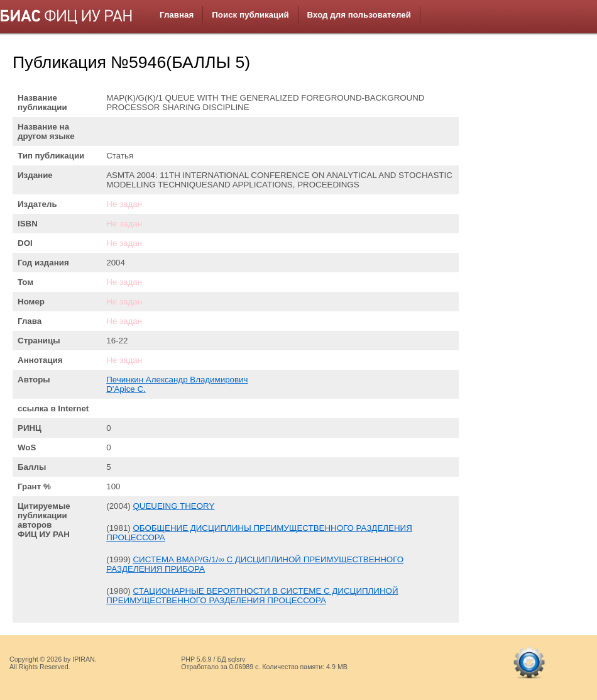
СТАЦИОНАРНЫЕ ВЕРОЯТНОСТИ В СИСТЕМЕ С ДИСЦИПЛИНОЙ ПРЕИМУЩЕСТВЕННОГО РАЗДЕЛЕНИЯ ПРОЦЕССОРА (252, 596)
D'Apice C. (126, 389)
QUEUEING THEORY (173, 506)
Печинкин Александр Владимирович (177, 380)
